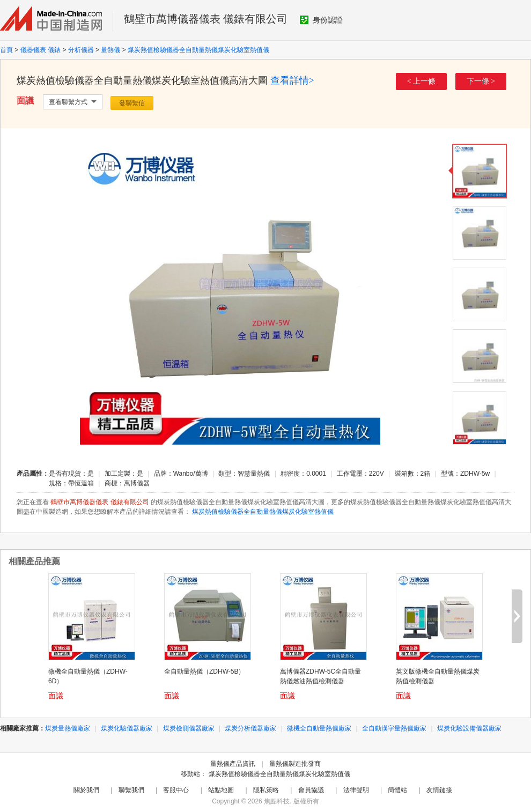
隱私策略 (266, 790)
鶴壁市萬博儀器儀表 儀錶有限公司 (206, 19)
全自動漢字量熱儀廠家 (394, 728)
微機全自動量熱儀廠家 (319, 728)
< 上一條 (421, 81)
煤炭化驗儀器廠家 (127, 728)
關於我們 (86, 790)
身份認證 (321, 20)
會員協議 (311, 790)
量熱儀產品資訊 (233, 764)
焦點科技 (277, 801)
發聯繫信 (132, 103)
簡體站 (397, 790)
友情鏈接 (439, 790)
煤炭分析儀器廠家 (250, 728)
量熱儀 (110, 50)
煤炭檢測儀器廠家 (189, 728)
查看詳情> (292, 80)
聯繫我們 (131, 790)
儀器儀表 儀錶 (40, 50)
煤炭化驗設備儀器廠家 (469, 728)
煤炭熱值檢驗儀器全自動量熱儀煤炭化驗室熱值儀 (198, 50)
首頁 (6, 50)
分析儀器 (81, 50)
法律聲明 (356, 790)
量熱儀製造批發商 (295, 764)
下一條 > (481, 81)
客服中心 (176, 790)
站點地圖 (221, 790)
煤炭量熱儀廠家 (68, 728)
